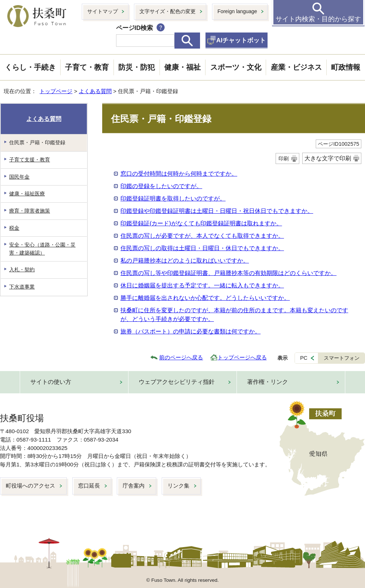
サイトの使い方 (51, 382)
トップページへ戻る (242, 357)
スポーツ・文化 (236, 67)
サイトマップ (103, 11)
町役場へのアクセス (30, 486)
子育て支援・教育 (30, 160)
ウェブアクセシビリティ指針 (177, 382)
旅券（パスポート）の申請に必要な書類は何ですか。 (191, 331)
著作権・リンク (268, 382)
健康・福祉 (182, 67)
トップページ (56, 91)
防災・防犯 (137, 67)
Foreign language (237, 11)
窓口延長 (89, 486)
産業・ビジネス (296, 67)
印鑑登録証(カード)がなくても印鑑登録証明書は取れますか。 (201, 223)
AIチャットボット (241, 40)
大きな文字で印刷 (328, 158)
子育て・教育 (87, 67)
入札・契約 (22, 270)
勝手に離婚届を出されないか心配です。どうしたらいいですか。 (205, 298)
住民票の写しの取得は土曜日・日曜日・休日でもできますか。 (202, 248)
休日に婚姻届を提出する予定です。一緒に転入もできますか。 (202, 285)
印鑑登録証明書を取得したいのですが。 (173, 198)
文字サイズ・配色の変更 (168, 11)
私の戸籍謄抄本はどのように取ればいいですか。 (185, 261)
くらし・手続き (30, 67)
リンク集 (178, 486)
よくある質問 (95, 91)
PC (304, 358)
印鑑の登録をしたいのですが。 (161, 186)
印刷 (284, 159)
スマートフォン (342, 358)
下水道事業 (22, 287)
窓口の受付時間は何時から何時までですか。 (179, 174)
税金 (14, 228)
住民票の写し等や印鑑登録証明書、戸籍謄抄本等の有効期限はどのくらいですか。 (228, 273)
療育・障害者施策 (30, 211)
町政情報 (346, 67)
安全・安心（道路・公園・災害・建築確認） (42, 249)
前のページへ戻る (181, 357)
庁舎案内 (134, 486)
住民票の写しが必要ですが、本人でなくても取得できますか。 (202, 236)
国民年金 (19, 177)
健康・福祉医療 (27, 194)
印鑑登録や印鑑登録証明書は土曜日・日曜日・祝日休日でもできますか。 (217, 211)
